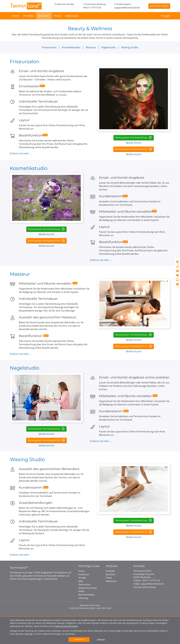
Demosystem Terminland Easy (132, 138)
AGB (81, 581)
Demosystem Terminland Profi (132, 149)
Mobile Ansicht (134, 143)
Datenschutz (84, 584)
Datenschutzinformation (67, 626)
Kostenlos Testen (159, 6)
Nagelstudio (109, 47)
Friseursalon (49, 47)
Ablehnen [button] (101, 639)
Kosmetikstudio (71, 47)
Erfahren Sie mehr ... (21, 153)
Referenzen (72, 16)
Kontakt (82, 578)
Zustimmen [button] (79, 639)
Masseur (91, 47)
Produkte (29, 16)
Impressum (84, 574)
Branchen (44, 16)
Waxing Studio (130, 47)
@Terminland (149, 587)
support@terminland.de (127, 8)
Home (16, 16)
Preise (58, 16)
